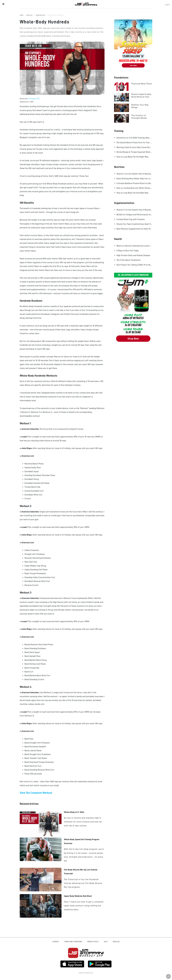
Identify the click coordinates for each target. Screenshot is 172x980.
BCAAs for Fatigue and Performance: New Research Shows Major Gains (134, 215)
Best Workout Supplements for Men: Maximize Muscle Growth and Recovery (134, 229)
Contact (56, 942)
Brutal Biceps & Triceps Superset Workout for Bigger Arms (134, 152)
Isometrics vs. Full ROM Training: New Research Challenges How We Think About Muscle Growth (134, 138)
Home (22, 15)
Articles (30, 15)
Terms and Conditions (73, 942)
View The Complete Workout (36, 793)
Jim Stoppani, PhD (33, 99)
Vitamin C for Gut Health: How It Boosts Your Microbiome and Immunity (134, 174)
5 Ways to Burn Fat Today (128, 251)
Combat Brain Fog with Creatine (131, 219)
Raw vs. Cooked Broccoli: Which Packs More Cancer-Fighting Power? (134, 188)
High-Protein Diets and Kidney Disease (133, 255)
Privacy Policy (93, 942)
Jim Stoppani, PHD (86, 4)
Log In (167, 5)
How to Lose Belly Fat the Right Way (132, 157)
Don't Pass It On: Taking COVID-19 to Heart (134, 265)
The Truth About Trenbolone (128, 260)
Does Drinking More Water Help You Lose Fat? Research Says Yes (134, 179)
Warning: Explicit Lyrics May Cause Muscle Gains (134, 147)
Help (106, 942)
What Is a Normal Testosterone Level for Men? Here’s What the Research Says (134, 246)
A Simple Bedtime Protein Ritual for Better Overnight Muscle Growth (134, 183)
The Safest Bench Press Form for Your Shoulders (134, 143)
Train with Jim (40, 15)
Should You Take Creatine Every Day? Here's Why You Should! (134, 224)
